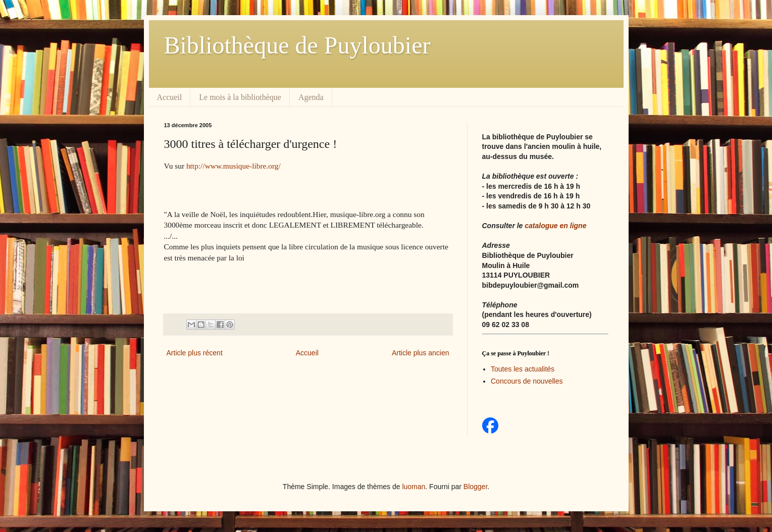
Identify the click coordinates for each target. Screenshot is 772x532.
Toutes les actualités (523, 369)
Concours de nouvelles (527, 381)
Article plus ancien (421, 353)
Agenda (311, 97)
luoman (414, 487)
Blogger (475, 487)
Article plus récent (195, 353)
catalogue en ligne (555, 226)
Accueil (170, 97)
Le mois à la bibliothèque (240, 97)
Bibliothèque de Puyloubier (297, 45)
